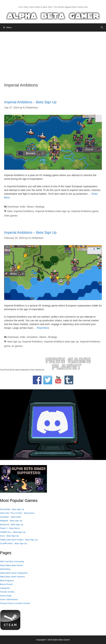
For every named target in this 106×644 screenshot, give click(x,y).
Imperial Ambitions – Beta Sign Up (30, 102)
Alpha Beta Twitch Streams (12, 577)
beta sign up (14, 342)
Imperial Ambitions (24, 211)
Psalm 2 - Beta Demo (10, 528)
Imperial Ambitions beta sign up (53, 211)
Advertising (5, 569)
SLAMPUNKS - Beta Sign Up (13, 543)
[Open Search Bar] (102, 27)
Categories (5, 588)
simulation (32, 337)
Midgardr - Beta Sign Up (11, 521)
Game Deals (6, 596)
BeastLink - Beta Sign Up (12, 524)
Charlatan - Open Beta (10, 517)
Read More (43, 328)
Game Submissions (9, 599)
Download (13, 207)
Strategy (40, 207)
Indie (23, 207)
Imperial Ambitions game (85, 211)
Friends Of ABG (7, 592)
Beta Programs (7, 580)
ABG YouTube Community (12, 561)
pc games (17, 346)
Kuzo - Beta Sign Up (9, 536)
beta (10, 211)
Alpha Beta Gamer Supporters (14, 573)
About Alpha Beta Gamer (11, 565)
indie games (11, 216)
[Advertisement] (53, 55)
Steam (30, 207)
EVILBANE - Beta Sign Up (12, 509)
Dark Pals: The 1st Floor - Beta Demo (17, 513)
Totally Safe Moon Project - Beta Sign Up (19, 540)
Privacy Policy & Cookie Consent (15, 603)
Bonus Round (6, 584)
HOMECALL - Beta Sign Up (13, 532)
